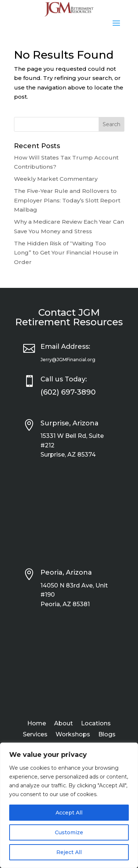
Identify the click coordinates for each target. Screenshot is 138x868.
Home (37, 724)
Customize (69, 832)
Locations (96, 724)
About (63, 724)
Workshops (73, 735)
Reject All (69, 852)
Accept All (69, 813)
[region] (69, 805)
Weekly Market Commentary (56, 179)
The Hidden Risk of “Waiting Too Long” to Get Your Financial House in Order (66, 253)
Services (35, 735)
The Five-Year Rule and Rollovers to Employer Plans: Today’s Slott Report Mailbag (67, 200)
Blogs (107, 735)
